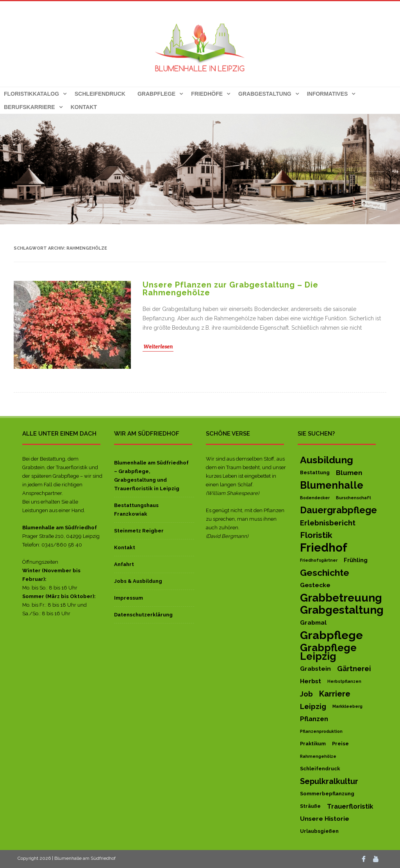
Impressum (129, 598)
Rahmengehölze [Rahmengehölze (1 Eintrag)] (318, 756)
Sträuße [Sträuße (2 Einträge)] (310, 806)
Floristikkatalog (31, 94)
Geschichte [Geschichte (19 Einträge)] (325, 572)
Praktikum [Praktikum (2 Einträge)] (313, 744)
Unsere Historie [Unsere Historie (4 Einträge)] (325, 819)
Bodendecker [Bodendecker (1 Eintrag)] (315, 498)
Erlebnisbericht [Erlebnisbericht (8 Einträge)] (328, 523)
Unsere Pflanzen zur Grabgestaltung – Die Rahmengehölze (230, 289)
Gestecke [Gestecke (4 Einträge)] (315, 585)
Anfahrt (124, 564)
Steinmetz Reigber (139, 531)
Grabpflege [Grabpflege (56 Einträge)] (331, 635)
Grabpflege (156, 94)
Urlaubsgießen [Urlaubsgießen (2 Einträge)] (319, 831)
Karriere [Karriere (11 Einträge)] (335, 694)
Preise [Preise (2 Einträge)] (340, 744)
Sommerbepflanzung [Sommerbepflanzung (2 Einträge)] (327, 794)
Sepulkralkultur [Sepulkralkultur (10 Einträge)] (329, 781)
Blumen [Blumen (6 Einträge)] (349, 473)
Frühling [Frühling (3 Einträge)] (356, 560)
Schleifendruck (100, 94)
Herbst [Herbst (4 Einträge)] (311, 681)
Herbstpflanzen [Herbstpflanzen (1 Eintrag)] (344, 681)
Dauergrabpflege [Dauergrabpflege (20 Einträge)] (338, 510)
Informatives (328, 94)
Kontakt (84, 107)
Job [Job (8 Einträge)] (306, 694)
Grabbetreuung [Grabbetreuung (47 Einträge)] (341, 598)
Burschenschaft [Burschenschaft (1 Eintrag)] (354, 498)
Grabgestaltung (265, 94)
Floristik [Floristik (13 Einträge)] (316, 535)
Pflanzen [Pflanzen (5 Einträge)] (314, 719)
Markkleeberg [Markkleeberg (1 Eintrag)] (347, 706)
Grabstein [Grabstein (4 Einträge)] (315, 669)
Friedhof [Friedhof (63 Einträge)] (324, 548)
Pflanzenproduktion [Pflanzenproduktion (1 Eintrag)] (321, 731)
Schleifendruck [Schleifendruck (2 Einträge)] (320, 769)
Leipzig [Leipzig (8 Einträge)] (313, 706)
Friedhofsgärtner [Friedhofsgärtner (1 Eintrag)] (319, 560)
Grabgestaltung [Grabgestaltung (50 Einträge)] (342, 610)
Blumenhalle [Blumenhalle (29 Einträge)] (332, 485)
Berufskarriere (29, 107)
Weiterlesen (158, 346)
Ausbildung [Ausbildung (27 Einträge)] (327, 460)
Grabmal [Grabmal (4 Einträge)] (313, 622)
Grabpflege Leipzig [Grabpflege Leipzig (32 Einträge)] (328, 652)
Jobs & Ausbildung (138, 581)
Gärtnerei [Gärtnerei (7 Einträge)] (354, 669)
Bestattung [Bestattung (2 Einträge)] (315, 472)
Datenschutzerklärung (143, 615)
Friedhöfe (207, 94)
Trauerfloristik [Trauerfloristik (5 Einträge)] (350, 806)
